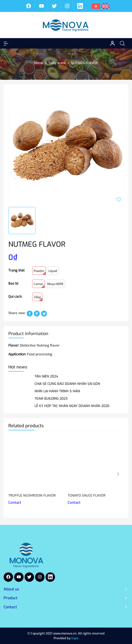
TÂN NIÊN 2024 (46, 376)
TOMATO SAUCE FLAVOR (87, 496)
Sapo (75, 638)
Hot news (18, 367)
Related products (26, 426)
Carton (39, 285)
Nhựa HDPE (55, 284)
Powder (40, 272)
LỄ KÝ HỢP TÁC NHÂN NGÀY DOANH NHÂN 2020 (72, 406)
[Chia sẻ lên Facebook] (30, 313)
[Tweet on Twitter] (44, 313)
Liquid (53, 271)
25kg (38, 298)
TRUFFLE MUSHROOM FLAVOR (32, 496)
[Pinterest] (37, 313)
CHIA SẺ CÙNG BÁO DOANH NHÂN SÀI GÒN (67, 384)
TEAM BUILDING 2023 (51, 399)
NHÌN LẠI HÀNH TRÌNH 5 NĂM (57, 391)
